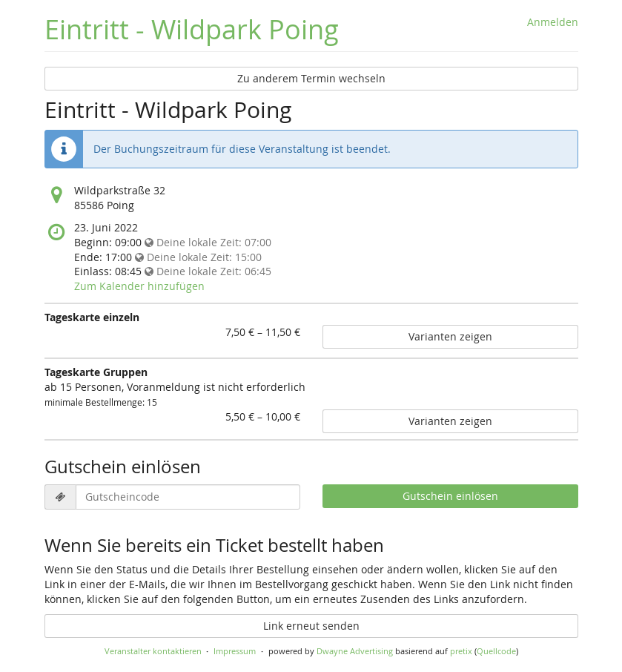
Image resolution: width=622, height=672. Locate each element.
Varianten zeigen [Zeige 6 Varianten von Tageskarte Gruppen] (450, 421)
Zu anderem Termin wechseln (311, 78)
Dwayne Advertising (355, 651)
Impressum (235, 651)
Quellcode (496, 651)
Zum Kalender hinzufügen (139, 286)
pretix (461, 651)
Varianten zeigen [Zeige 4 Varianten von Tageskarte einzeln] (450, 336)
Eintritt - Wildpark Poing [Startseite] (192, 29)
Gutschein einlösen (450, 496)
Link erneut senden (311, 626)
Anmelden (553, 22)
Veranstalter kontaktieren (153, 651)
